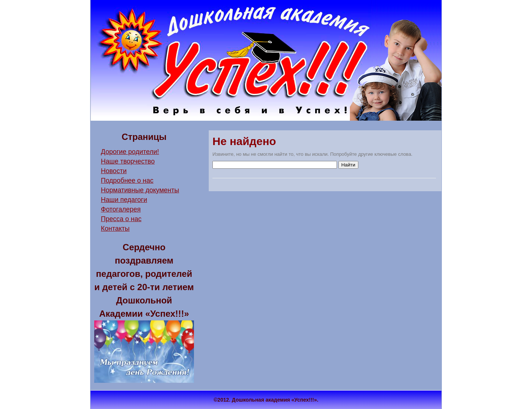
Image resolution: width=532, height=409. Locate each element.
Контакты (115, 228)
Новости (114, 171)
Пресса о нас (121, 219)
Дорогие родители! (130, 152)
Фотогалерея (121, 209)
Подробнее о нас (127, 181)
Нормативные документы (140, 190)
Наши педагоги (124, 200)
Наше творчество (128, 161)
